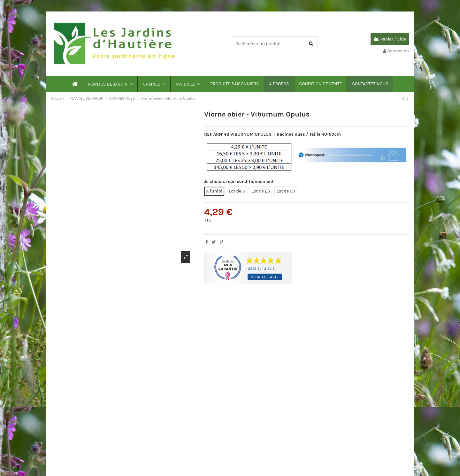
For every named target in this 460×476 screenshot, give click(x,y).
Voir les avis (265, 277)
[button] (110, 84)
